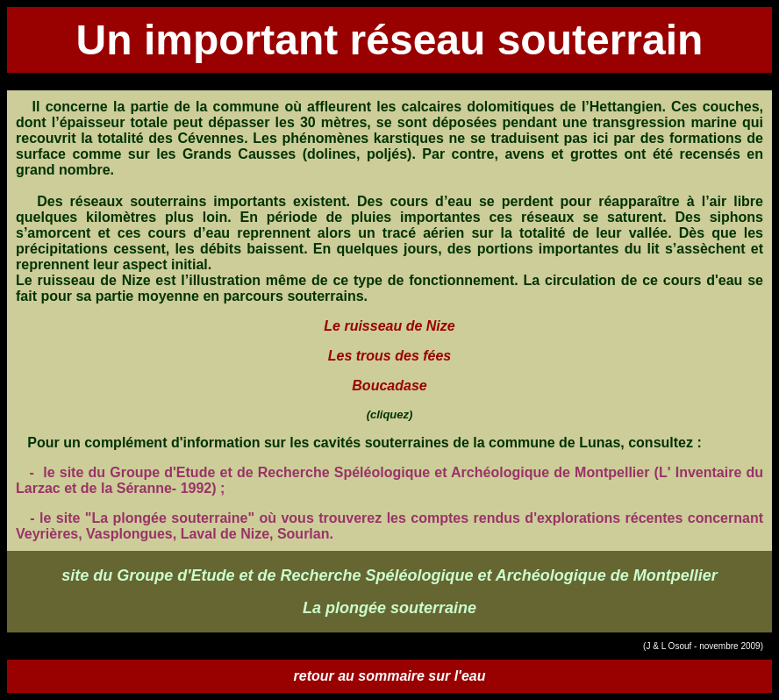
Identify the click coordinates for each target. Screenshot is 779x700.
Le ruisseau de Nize (389, 326)
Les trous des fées (390, 356)
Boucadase (389, 386)
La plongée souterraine (389, 608)
